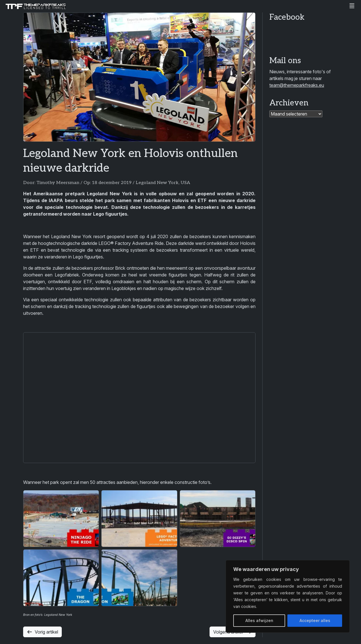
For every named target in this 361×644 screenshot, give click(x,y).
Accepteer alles (315, 620)
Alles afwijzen (259, 620)
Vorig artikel (42, 632)
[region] (288, 596)
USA (185, 183)
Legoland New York (157, 183)
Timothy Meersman (58, 183)
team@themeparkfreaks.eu (297, 85)
